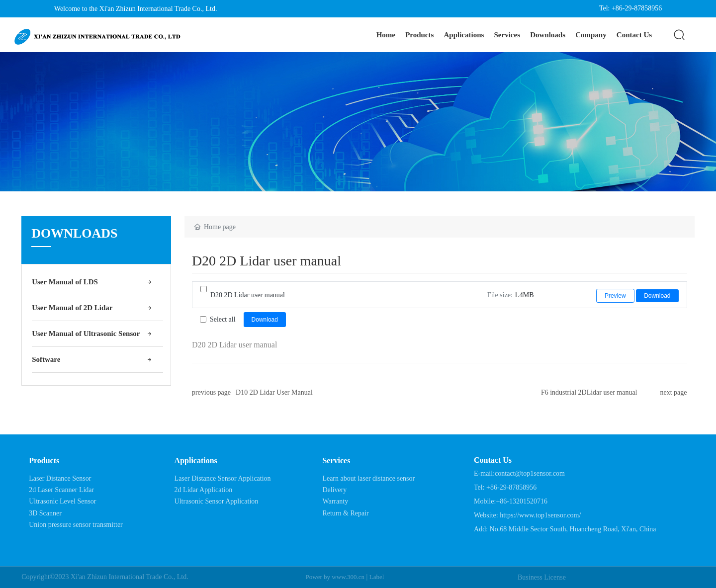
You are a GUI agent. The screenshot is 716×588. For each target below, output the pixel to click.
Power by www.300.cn (335, 577)
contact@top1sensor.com (530, 473)
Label (377, 577)
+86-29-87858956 (511, 487)
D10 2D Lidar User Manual (274, 392)
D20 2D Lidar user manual (248, 295)
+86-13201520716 (522, 501)
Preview (615, 296)
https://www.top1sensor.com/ (540, 515)
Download (657, 296)
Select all (223, 319)
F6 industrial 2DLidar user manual (589, 392)
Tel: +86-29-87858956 (630, 8)
